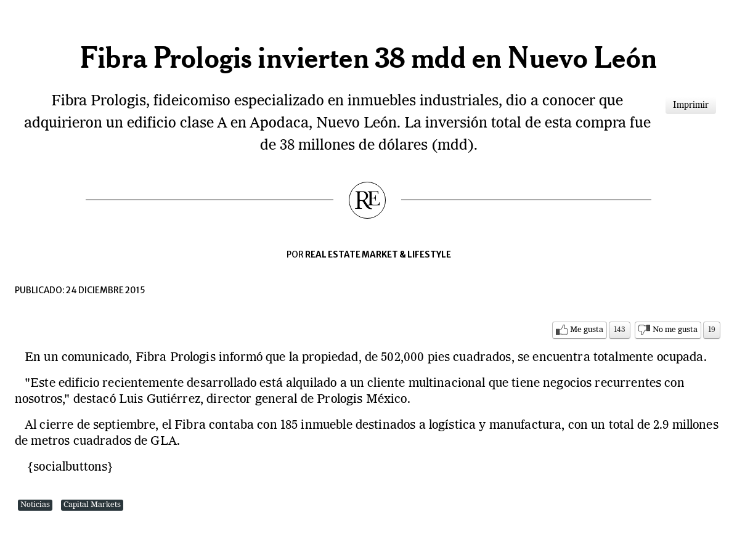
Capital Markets (92, 505)
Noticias (35, 505)
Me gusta (587, 330)
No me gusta (675, 330)
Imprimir (691, 105)
